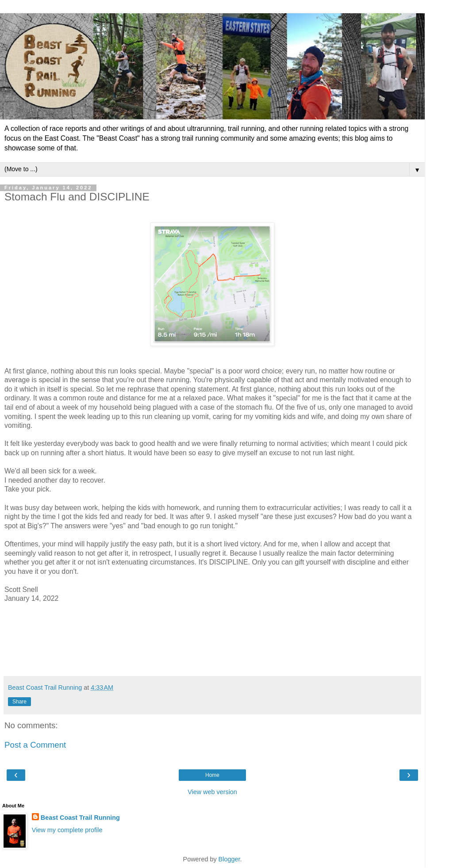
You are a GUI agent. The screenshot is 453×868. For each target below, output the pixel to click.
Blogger (229, 859)
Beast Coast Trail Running (80, 818)
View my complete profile (67, 830)
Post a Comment (35, 745)
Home (212, 775)
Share (19, 702)
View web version (212, 792)
